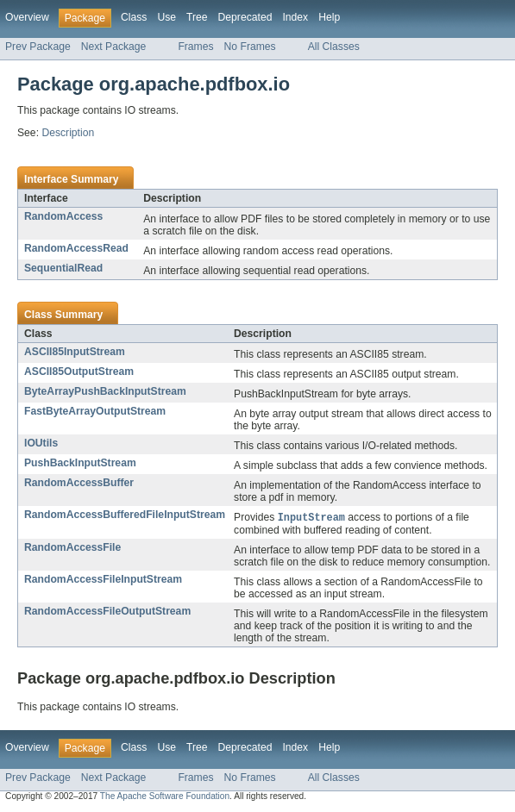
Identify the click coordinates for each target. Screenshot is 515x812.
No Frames (250, 47)
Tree (197, 17)
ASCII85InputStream (75, 352)
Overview (27, 17)
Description (68, 133)
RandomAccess (63, 216)
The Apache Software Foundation (165, 797)
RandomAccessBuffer (79, 483)
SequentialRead (63, 268)
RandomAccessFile (72, 548)
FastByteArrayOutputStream (95, 411)
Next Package (114, 47)
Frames (195, 47)
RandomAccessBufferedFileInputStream (125, 515)
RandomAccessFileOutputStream (107, 612)
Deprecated (245, 17)
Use (166, 17)
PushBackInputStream (80, 463)
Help (329, 17)
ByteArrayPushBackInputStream (105, 391)
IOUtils (41, 443)
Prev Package (38, 47)
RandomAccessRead (76, 248)
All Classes (334, 47)
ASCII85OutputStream (79, 372)
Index (295, 17)
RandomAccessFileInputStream (103, 580)
